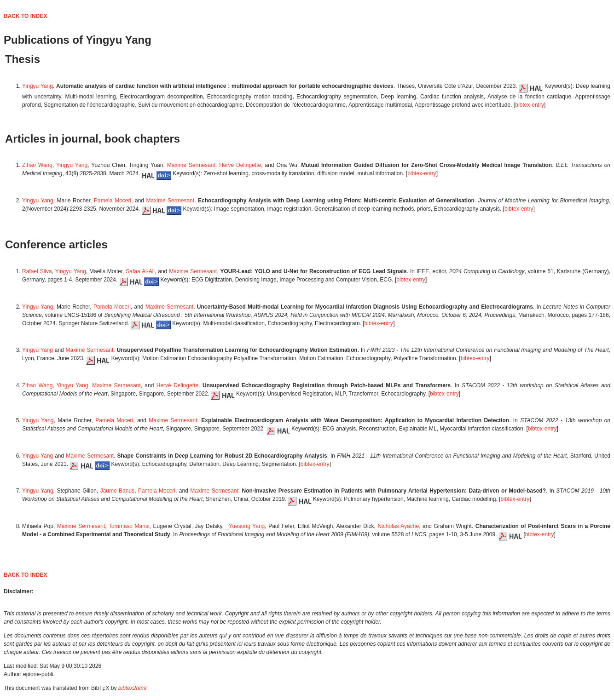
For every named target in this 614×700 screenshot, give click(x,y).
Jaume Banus (117, 491)
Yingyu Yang (38, 86)
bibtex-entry (530, 105)
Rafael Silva (37, 271)
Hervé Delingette (240, 165)
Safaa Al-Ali (140, 271)
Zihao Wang (37, 165)
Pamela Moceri (113, 201)
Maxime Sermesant (191, 165)
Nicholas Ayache (398, 526)
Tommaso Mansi (129, 526)
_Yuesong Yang (245, 526)
